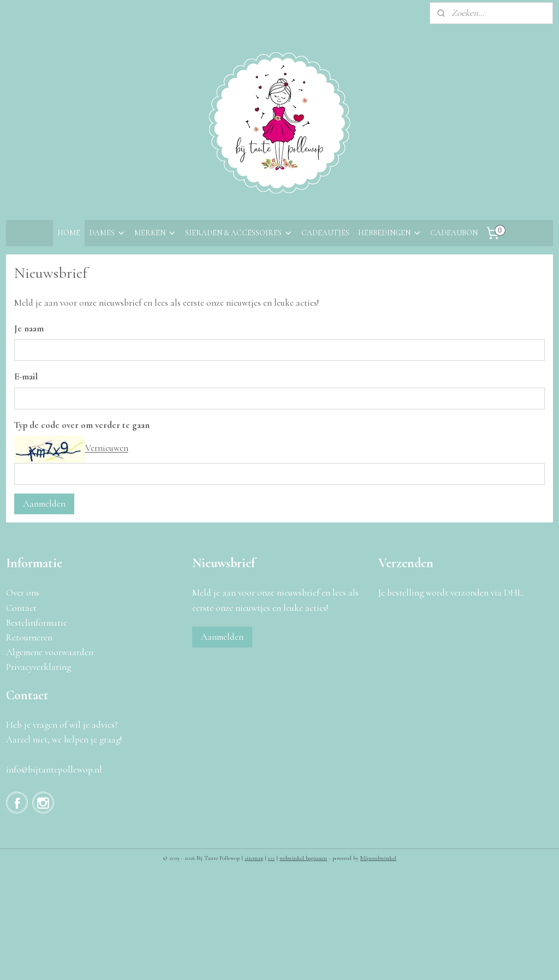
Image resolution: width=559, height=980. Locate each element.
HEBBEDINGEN (390, 233)
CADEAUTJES (325, 233)
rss (271, 858)
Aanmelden (44, 504)
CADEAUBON (454, 233)
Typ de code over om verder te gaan (82, 425)
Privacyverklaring (38, 667)
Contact (21, 608)
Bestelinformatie (37, 623)
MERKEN (155, 233)
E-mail (26, 376)
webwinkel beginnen (303, 858)
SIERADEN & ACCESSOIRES (239, 233)
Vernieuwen (107, 449)
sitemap (254, 858)
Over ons (23, 593)
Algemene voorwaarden (50, 652)
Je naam (29, 328)
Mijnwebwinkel (378, 858)
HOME (69, 233)
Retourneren (29, 637)
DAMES (107, 233)
